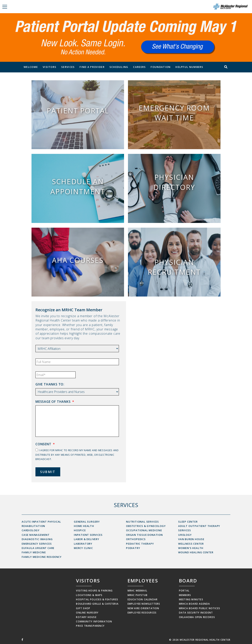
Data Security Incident (196, 613)
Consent (45, 444)
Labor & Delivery (87, 539)
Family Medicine (34, 552)
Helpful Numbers (189, 67)
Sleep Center (188, 522)
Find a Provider (92, 67)
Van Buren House (191, 539)
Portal (184, 591)
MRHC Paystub (138, 595)
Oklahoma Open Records (197, 617)
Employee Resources (142, 613)
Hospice (80, 530)
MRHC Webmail (137, 591)
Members (185, 595)
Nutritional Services (142, 522)
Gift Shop (83, 608)
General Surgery (87, 522)
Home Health (84, 526)
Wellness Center (191, 544)
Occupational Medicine (144, 530)
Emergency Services (37, 544)
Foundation (161, 67)
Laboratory (83, 544)
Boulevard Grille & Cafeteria (97, 604)
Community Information (94, 621)
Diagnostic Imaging (37, 539)
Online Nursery (87, 613)
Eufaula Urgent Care (38, 548)
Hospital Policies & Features (97, 599)
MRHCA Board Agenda (195, 604)
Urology (185, 535)
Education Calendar (143, 599)
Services (68, 67)
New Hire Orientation (143, 608)
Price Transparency (90, 626)
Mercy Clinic (83, 548)
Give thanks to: (50, 384)
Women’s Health (191, 548)
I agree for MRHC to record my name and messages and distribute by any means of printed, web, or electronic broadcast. (77, 455)
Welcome (31, 67)
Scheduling (119, 67)
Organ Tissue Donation (144, 535)
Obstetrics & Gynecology (146, 526)
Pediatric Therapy (140, 544)
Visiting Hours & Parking (94, 591)
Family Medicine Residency (42, 557)
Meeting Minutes (191, 599)
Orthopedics (136, 539)
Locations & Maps (89, 595)
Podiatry (133, 548)
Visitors (50, 67)
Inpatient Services (88, 535)
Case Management (36, 535)
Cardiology (31, 530)
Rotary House (86, 617)
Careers (139, 67)
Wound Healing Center (196, 552)
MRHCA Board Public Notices (200, 608)
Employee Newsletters (144, 604)
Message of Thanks (55, 402)
